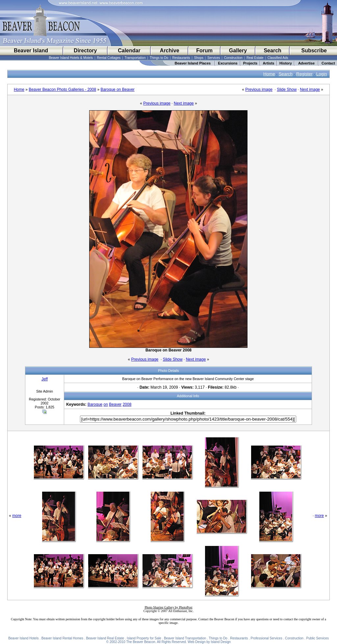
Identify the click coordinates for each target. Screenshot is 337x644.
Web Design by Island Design (209, 642)
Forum (204, 51)
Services (214, 58)
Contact (328, 63)
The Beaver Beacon (141, 642)
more (17, 516)
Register (304, 74)
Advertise (306, 63)
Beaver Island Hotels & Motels (71, 58)
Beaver (115, 404)
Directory (85, 51)
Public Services (318, 638)
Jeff (45, 379)
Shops (199, 58)
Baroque (95, 404)
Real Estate (255, 58)
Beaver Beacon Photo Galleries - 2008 (62, 90)
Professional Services (267, 638)
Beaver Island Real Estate (105, 638)
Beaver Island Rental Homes (62, 638)
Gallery (238, 51)
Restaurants (181, 58)
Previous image (259, 90)
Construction (233, 58)
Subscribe (314, 51)
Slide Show (287, 90)
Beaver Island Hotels (23, 638)
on (106, 404)
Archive (170, 51)
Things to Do (159, 58)
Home (269, 74)
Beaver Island (31, 51)
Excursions (228, 63)
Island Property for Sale (144, 638)
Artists (269, 63)
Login (322, 74)
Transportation (135, 58)
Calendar (129, 51)
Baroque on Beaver (117, 90)
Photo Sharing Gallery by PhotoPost (168, 607)
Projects (250, 63)
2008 (127, 404)
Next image (310, 90)
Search (272, 51)
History (286, 63)
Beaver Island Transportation (185, 638)
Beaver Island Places (193, 63)
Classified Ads (278, 58)
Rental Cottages (109, 58)
